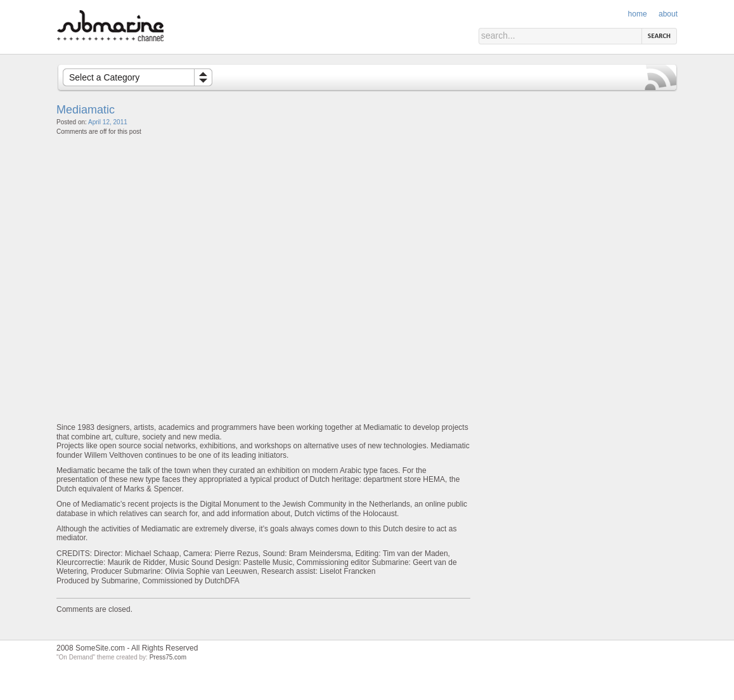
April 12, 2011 (108, 122)
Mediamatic (86, 110)
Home (638, 14)
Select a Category (104, 77)
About (668, 14)
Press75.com (168, 657)
